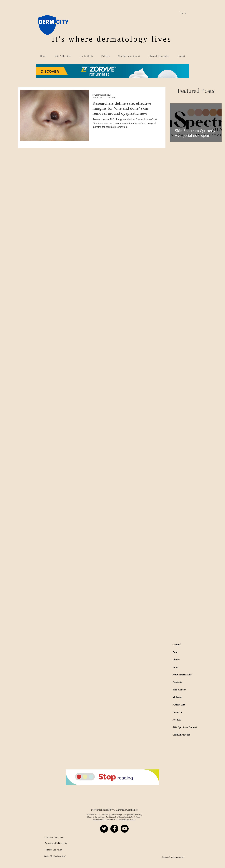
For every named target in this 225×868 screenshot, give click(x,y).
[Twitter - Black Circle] (104, 829)
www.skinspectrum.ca (127, 819)
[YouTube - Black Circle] (125, 829)
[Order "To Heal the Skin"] (55, 856)
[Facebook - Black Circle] (114, 829)
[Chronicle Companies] (54, 838)
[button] (112, 71)
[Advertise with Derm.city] (56, 843)
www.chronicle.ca (100, 819)
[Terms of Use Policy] (53, 850)
